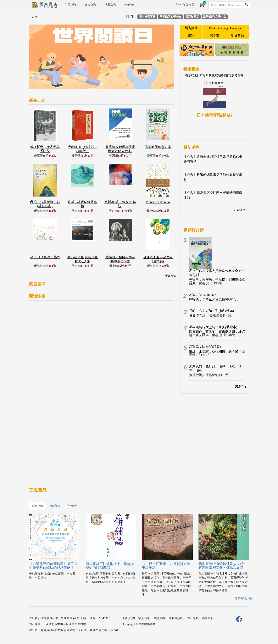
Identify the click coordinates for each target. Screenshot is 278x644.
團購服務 (191, 28)
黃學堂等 (196, 375)
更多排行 (242, 386)
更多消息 (239, 210)
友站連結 (132, 5)
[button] (40, 58)
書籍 (191, 35)
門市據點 (193, 618)
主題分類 (72, 5)
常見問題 (144, 618)
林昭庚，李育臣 (200, 299)
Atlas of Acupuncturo (203, 295)
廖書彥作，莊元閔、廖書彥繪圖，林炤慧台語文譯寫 (217, 333)
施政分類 (92, 5)
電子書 (214, 35)
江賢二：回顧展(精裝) (205, 347)
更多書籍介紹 (243, 598)
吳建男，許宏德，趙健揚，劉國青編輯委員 (217, 281)
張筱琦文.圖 (198, 316)
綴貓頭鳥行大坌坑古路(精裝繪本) (213, 327)
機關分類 (112, 5)
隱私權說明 (176, 618)
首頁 (35, 17)
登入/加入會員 (185, 5)
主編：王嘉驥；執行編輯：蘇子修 (214, 351)
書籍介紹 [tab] (37, 506)
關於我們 (129, 618)
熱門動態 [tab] (72, 506)
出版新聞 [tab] (55, 506)
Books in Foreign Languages (226, 28)
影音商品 (237, 35)
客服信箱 (208, 618)
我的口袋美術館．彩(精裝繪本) (211, 311)
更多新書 (171, 276)
